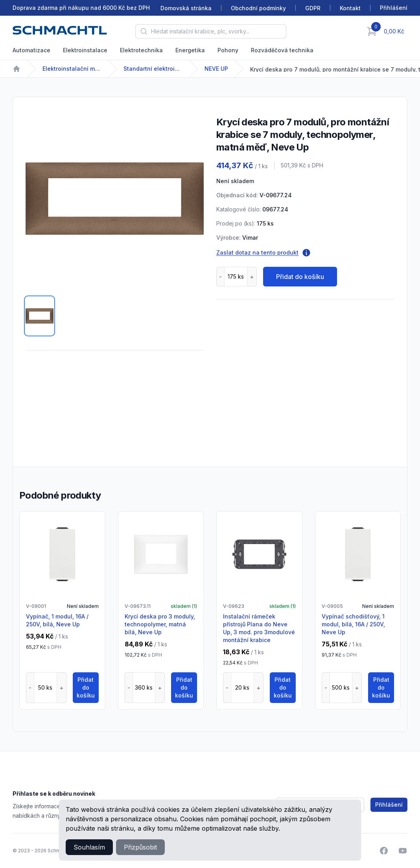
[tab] (40, 316)
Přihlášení (389, 805)
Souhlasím (89, 847)
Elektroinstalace (85, 50)
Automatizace (31, 50)
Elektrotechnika (141, 50)
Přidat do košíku (300, 277)
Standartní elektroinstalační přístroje (153, 69)
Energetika (190, 50)
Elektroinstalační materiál (72, 69)
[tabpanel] (115, 199)
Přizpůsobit (140, 847)
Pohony (228, 50)
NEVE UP (216, 69)
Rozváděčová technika (282, 50)
